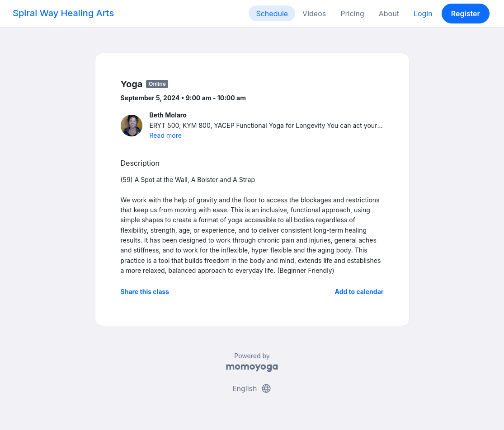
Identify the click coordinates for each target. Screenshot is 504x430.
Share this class (145, 292)
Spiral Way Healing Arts (63, 13)
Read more (166, 135)
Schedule (272, 14)
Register (466, 14)
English (252, 388)
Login (423, 14)
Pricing (352, 14)
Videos (314, 14)
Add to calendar (359, 292)
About (389, 14)
